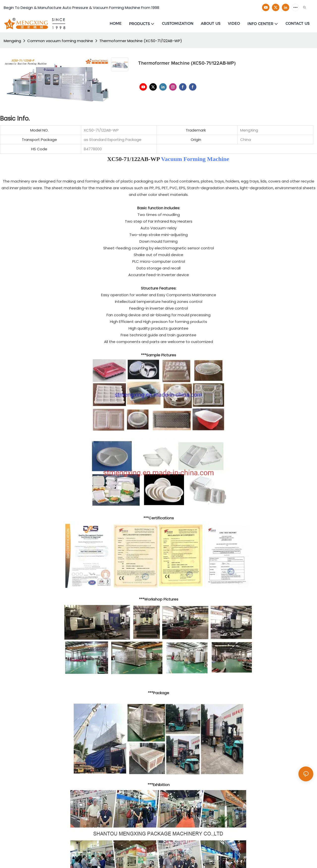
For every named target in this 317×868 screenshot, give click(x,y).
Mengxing (12, 41)
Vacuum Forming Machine (195, 159)
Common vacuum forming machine (60, 41)
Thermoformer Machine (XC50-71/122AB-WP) (141, 41)
